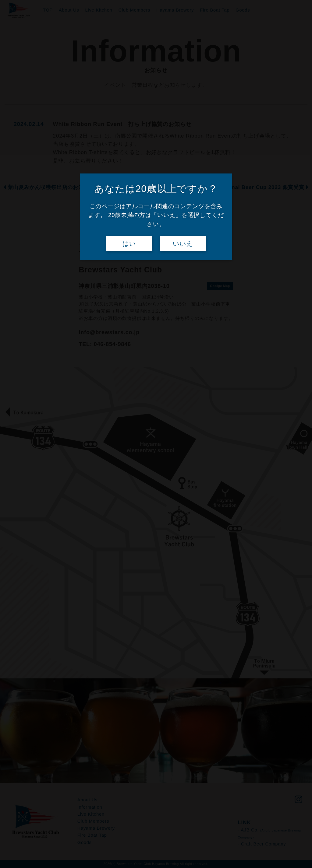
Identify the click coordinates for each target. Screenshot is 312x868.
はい (129, 244)
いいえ (183, 244)
